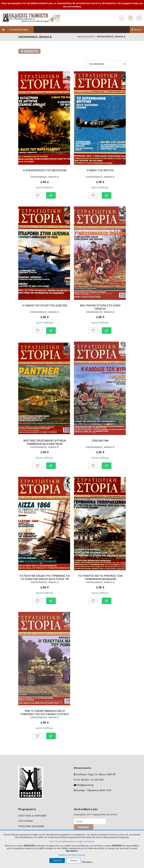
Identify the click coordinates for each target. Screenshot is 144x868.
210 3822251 (83, 780)
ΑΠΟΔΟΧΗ (57, 861)
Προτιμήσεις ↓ (88, 862)
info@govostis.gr (85, 785)
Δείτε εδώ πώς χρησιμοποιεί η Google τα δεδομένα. (72, 841)
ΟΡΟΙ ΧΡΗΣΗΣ (26, 821)
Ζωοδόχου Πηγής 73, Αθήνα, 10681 (95, 774)
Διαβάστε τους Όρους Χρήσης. (72, 855)
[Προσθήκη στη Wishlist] (38, 194)
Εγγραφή (85, 828)
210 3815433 (97, 780)
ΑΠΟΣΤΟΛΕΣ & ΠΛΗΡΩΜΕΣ (32, 816)
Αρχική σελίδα (86, 37)
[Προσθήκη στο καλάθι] (51, 194)
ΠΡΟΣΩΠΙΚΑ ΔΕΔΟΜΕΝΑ (31, 826)
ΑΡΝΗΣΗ (73, 861)
